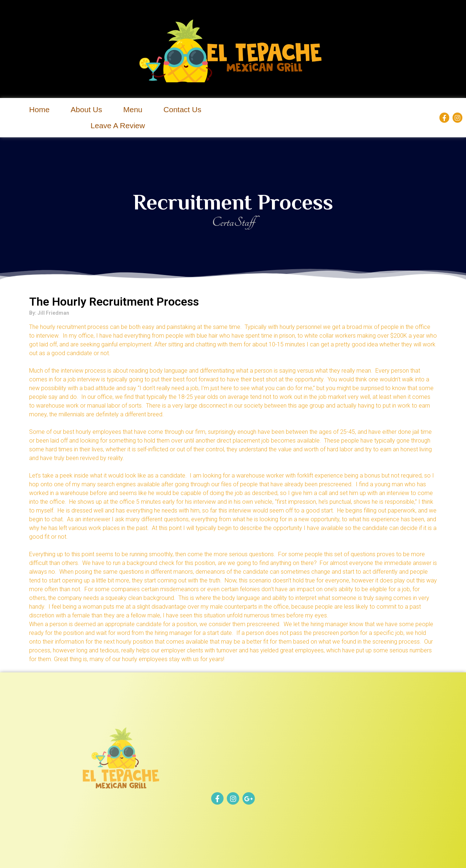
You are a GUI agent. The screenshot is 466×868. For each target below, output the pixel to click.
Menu (133, 109)
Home (39, 109)
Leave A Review (118, 125)
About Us (86, 109)
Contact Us (182, 109)
